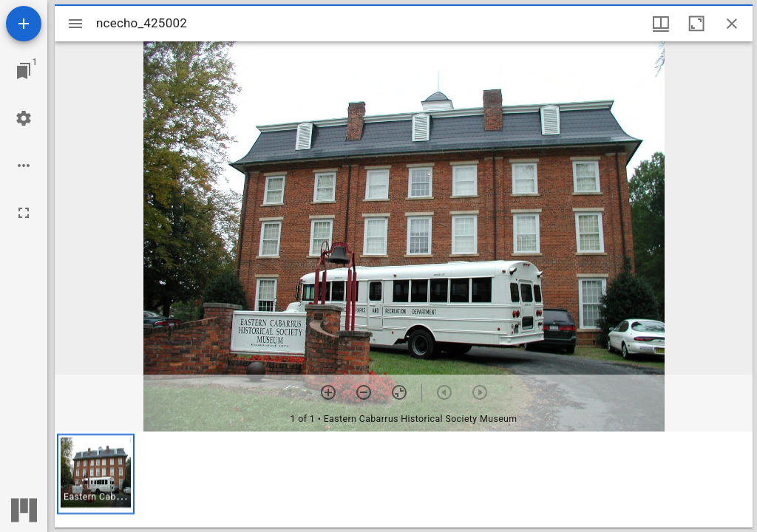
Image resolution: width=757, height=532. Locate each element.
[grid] (404, 480)
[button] (96, 474)
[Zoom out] (364, 392)
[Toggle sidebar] (75, 24)
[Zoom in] (328, 392)
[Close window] (732, 24)
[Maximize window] (696, 24)
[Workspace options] (24, 166)
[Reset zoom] (399, 392)
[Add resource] (24, 24)
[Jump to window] (24, 71)
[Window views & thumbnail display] (661, 24)
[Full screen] (24, 213)
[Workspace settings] (24, 118)
